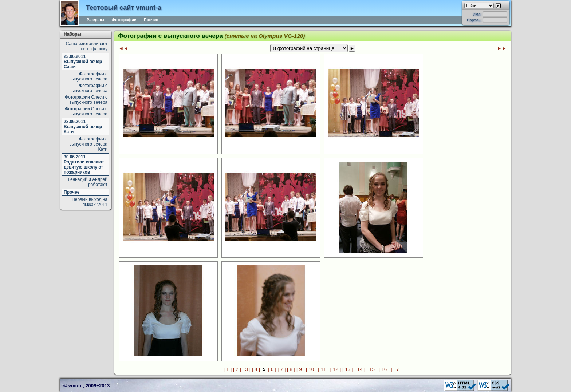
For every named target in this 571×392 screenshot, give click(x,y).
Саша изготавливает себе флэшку (87, 46)
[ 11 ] (323, 369)
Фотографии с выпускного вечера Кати (88, 144)
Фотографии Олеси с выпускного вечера (86, 100)
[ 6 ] (272, 369)
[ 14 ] (360, 369)
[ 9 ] (300, 369)
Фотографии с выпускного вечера (88, 76)
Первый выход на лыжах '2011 (90, 202)
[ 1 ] (228, 369)
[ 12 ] (336, 369)
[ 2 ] (237, 369)
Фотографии (124, 20)
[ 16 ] (384, 369)
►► (502, 48)
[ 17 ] (396, 369)
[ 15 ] (372, 369)
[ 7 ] (281, 369)
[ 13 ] (348, 369)
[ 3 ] (247, 369)
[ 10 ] (311, 369)
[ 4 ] (256, 369)
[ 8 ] (291, 369)
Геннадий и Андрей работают (88, 182)
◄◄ (123, 48)
